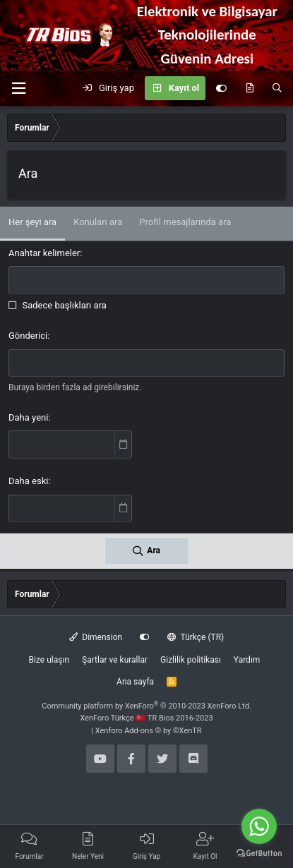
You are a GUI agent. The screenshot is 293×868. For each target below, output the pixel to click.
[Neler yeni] (250, 88)
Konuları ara (98, 222)
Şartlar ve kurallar (115, 660)
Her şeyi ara (32, 222)
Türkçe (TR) (196, 637)
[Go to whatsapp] (259, 826)
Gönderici (28, 336)
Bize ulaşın (49, 660)
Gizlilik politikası (191, 660)
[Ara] (277, 88)
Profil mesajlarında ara (185, 222)
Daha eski (28, 481)
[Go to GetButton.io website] (259, 854)
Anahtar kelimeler (44, 253)
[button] (18, 89)
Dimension (96, 637)
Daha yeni (28, 417)
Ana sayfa (135, 682)
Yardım (247, 660)
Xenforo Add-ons (149, 731)
